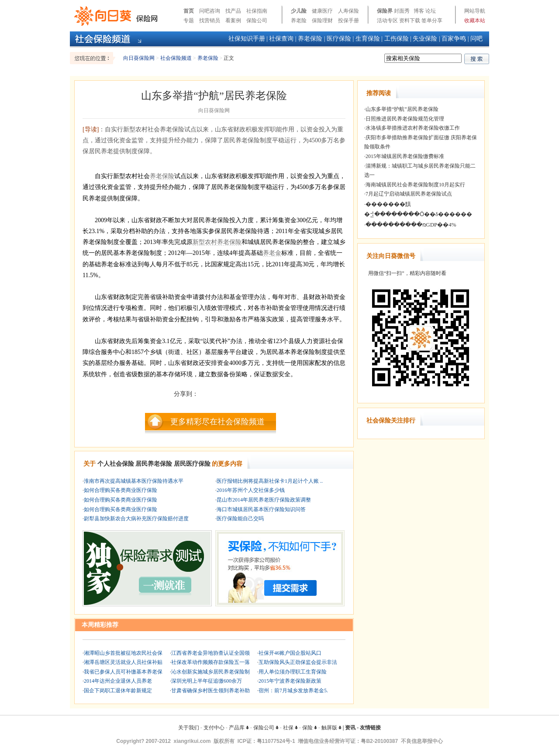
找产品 (233, 11)
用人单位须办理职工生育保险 (293, 672)
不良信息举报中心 (422, 741)
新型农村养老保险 (217, 242)
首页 (189, 11)
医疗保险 (339, 39)
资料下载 (410, 21)
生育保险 (368, 39)
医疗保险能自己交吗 (240, 519)
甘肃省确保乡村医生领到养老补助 (210, 691)
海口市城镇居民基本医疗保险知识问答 (261, 509)
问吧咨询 (210, 11)
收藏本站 (475, 21)
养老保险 (310, 39)
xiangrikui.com (192, 741)
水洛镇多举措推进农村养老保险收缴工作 (413, 128)
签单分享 (432, 21)
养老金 (272, 253)
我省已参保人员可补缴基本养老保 (123, 672)
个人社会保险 (116, 464)
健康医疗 (322, 11)
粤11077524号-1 (276, 741)
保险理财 (322, 21)
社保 (290, 728)
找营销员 (210, 21)
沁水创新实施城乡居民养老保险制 (210, 672)
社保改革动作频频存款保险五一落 (210, 662)
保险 (310, 728)
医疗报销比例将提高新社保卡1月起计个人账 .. (270, 481)
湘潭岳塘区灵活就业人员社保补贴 (123, 662)
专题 (189, 21)
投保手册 (349, 21)
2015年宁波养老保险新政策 (290, 681)
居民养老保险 (154, 464)
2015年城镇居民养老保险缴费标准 (405, 156)
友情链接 (370, 728)
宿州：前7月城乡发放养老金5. (293, 691)
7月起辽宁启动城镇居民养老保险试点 (409, 194)
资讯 (350, 728)
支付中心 (214, 728)
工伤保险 (397, 39)
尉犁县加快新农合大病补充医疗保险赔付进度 (136, 519)
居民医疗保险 (192, 464)
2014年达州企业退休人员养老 (118, 681)
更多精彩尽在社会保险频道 (217, 422)
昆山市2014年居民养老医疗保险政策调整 (264, 500)
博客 (419, 11)
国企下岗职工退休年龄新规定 (118, 691)
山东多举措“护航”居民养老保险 (402, 109)
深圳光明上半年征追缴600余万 (207, 681)
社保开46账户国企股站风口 (290, 653)
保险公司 (257, 21)
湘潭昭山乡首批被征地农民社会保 (123, 653)
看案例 (233, 21)
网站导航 (475, 11)
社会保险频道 (176, 58)
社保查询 (281, 39)
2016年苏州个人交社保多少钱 (251, 490)
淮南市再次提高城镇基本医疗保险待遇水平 (134, 481)
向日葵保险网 (139, 58)
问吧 (476, 39)
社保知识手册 (247, 39)
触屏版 (331, 728)
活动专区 (387, 21)
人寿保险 (349, 11)
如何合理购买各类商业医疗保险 (121, 490)
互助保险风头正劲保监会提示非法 (298, 662)
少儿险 (299, 11)
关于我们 (189, 728)
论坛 (431, 11)
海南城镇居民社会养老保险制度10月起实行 (415, 185)
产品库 (239, 728)
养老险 (299, 21)
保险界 (385, 11)
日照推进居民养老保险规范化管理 (405, 119)
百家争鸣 (454, 39)
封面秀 (402, 11)
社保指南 (257, 11)
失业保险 (425, 39)
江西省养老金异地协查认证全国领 (210, 653)
